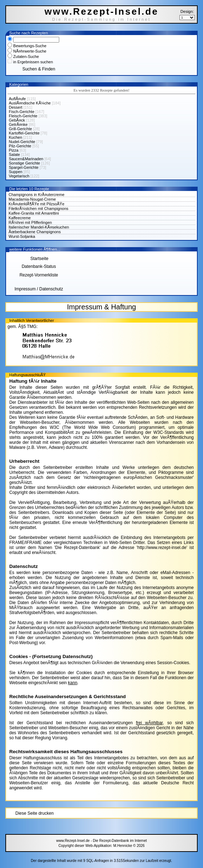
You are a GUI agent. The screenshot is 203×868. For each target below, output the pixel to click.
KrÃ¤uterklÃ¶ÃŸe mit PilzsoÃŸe (36, 204)
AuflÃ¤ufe (17, 99)
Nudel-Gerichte (22, 142)
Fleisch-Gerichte (23, 116)
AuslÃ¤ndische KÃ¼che (30, 103)
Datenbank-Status (39, 266)
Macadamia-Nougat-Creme (32, 199)
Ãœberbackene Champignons (35, 232)
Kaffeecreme (20, 218)
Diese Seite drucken (34, 813)
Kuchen (16, 137)
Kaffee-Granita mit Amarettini (34, 213)
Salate (14, 155)
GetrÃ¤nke (18, 124)
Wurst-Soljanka (22, 236)
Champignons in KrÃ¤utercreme (37, 195)
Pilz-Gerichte (20, 146)
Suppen (16, 172)
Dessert (16, 107)
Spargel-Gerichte (24, 167)
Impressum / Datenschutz (39, 289)
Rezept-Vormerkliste (39, 275)
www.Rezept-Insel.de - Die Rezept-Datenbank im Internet (101, 841)
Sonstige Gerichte (24, 163)
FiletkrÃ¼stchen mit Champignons (39, 209)
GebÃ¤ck (17, 120)
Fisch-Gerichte (22, 112)
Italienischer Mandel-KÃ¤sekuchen (39, 227)
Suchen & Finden (39, 69)
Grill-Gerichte (21, 129)
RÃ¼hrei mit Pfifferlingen (30, 222)
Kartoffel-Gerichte (24, 133)
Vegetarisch (19, 176)
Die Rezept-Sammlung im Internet (101, 19)
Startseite (39, 259)
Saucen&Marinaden (26, 159)
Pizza (14, 150)
